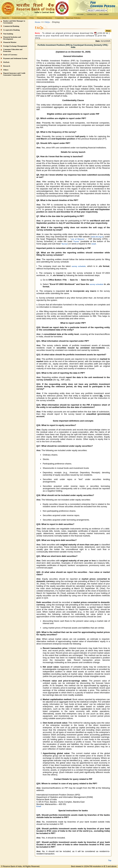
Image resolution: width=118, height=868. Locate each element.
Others (6, 70)
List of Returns (77, 239)
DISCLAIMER (104, 14)
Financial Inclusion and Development (12, 38)
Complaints (59, 18)
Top (110, 858)
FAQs (32, 18)
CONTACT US (91, 14)
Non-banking (8, 34)
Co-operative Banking (12, 30)
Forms (76, 241)
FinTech (6, 62)
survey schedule (79, 266)
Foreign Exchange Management (15, 46)
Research (7, 66)
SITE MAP (80, 14)
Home (38, 22)
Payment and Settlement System (15, 58)
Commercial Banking (11, 26)
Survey (64, 244)
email (94, 244)
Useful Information (19, 18)
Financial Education (44, 18)
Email (39, 806)
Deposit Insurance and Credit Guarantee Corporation (14, 74)
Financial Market (10, 42)
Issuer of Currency (10, 55)
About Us (5, 18)
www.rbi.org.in (97, 237)
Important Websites (73, 18)
